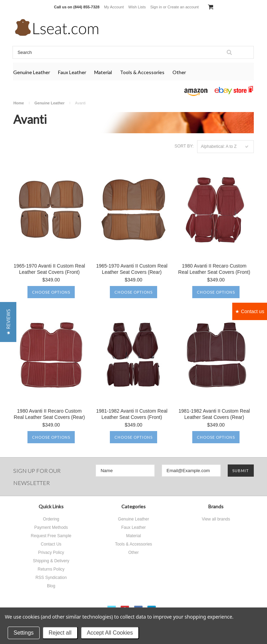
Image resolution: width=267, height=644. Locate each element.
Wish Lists (137, 7)
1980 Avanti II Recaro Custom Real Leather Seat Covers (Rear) (50, 414)
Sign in (156, 7)
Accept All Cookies (110, 633)
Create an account (183, 7)
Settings (24, 633)
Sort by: (184, 146)
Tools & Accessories (142, 72)
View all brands (216, 519)
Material (103, 72)
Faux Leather (72, 72)
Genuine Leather (32, 72)
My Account (114, 7)
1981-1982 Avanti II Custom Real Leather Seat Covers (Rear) (214, 414)
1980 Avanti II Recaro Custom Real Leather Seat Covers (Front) (214, 269)
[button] (8, 322)
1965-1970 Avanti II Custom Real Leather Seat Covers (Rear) (132, 269)
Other (179, 72)
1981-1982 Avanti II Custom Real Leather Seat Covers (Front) (132, 414)
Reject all (60, 633)
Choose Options (51, 292)
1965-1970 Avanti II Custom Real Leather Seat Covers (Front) (49, 269)
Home (19, 103)
